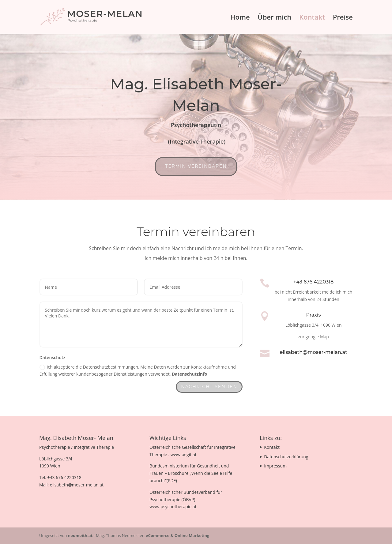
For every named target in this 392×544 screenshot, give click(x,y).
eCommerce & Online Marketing (178, 535)
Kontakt (312, 18)
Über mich (274, 18)
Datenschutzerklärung (286, 457)
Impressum (275, 466)
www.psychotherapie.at (173, 506)
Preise (343, 18)
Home (240, 18)
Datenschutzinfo (189, 374)
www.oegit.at (184, 454)
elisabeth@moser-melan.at (314, 352)
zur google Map (313, 337)
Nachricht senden (209, 387)
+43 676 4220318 (314, 282)
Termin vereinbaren (196, 166)
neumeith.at (80, 535)
